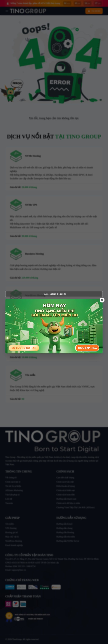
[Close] (102, 300)
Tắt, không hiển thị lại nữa (54, 294)
